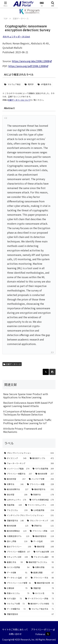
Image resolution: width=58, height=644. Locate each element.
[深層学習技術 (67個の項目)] (29, 614)
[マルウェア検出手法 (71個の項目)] (41, 609)
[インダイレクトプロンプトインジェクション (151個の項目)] (29, 515)
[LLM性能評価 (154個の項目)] (42, 510)
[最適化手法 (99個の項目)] (13, 562)
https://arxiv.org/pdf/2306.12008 (28, 66)
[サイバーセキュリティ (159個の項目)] (40, 505)
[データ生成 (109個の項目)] (42, 541)
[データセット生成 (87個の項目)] (16, 578)
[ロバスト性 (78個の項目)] (43, 593)
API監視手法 (46, 84)
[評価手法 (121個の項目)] (43, 526)
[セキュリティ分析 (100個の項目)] (16, 557)
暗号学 (31, 84)
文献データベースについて (19, 100)
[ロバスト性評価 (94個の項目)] (17, 567)
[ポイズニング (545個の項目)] (15, 458)
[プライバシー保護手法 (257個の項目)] (18, 474)
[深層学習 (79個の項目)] (42, 588)
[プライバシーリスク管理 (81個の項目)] (18, 583)
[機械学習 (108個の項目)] (44, 547)
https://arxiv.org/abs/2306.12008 (32, 61)
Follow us (43, 634)
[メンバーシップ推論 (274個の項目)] (17, 469)
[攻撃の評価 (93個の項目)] (43, 567)
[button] (52, 372)
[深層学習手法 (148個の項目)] (14, 521)
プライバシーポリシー (43, 629)
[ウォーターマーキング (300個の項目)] (29, 463)
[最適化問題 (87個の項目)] (42, 573)
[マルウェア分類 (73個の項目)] (14, 604)
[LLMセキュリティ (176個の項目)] (15, 500)
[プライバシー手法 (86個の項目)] (42, 578)
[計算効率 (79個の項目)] (16, 588)
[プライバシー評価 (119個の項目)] (42, 531)
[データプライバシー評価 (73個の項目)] (40, 599)
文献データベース (12, 364)
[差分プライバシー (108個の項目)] (18, 547)
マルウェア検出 (14, 84)
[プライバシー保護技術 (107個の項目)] (17, 552)
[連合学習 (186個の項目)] (16, 495)
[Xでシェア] (46, 372)
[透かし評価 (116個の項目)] (16, 541)
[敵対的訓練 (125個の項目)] (16, 526)
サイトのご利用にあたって (15, 629)
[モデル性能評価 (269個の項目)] (43, 469)
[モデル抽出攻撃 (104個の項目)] (44, 552)
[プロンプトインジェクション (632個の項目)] (29, 453)
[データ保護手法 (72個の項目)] (15, 609)
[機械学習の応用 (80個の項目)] (44, 583)
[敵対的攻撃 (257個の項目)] (45, 474)
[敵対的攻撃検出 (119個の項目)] (15, 531)
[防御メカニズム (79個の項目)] (17, 593)
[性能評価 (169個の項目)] (13, 505)
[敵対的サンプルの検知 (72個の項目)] (41, 604)
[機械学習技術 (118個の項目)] (43, 536)
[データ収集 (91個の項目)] (16, 573)
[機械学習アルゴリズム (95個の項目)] (40, 562)
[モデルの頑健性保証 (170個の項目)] (42, 500)
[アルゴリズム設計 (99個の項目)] (43, 557)
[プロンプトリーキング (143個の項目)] (41, 521)
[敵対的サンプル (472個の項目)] (42, 458)
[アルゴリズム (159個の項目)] (16, 510)
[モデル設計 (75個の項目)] (13, 599)
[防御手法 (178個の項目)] (42, 495)
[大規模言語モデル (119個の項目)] (17, 536)
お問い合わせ (15, 634)
